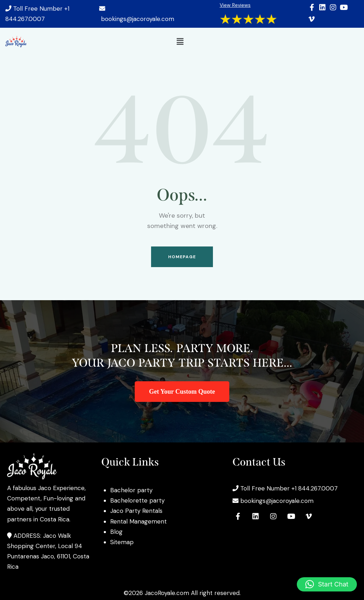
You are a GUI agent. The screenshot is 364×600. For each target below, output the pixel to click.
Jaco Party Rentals (136, 511)
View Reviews (235, 5)
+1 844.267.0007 (315, 488)
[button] (180, 42)
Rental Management (138, 521)
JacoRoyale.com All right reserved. (193, 593)
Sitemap (122, 542)
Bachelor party (131, 490)
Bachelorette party (137, 500)
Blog (116, 532)
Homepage (182, 257)
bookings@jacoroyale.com (138, 19)
